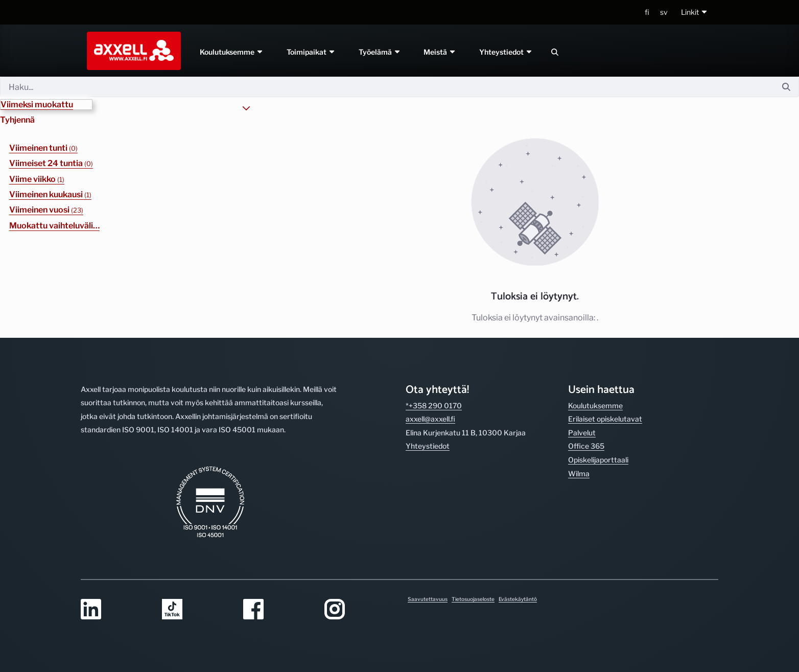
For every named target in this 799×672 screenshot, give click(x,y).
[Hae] (387, 87)
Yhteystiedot (507, 52)
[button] (695, 13)
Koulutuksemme (232, 52)
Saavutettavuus (428, 599)
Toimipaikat (311, 52)
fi (647, 12)
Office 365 (586, 446)
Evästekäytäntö (518, 599)
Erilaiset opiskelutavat (605, 419)
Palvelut (582, 433)
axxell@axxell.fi (430, 419)
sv (664, 12)
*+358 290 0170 (434, 405)
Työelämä (380, 52)
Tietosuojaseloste (473, 599)
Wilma (579, 473)
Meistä (440, 52)
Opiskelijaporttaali (598, 460)
